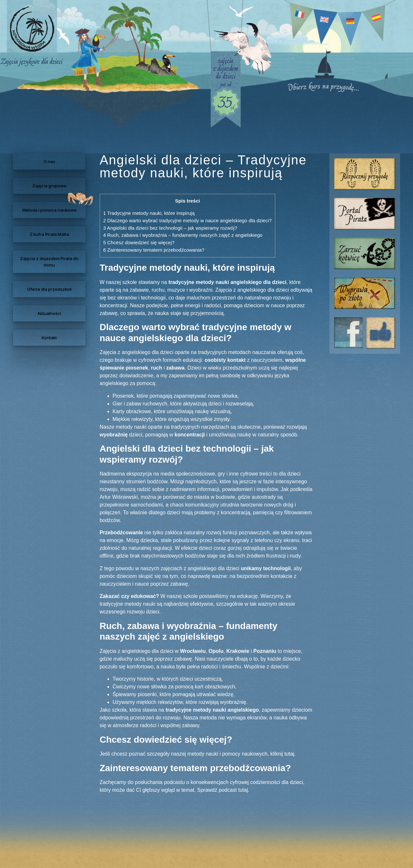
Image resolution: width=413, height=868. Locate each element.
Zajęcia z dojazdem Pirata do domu (49, 262)
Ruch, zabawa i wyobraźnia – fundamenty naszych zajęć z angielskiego (183, 235)
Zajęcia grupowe (49, 186)
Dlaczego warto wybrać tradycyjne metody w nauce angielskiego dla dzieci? (188, 220)
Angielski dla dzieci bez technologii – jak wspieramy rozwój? (170, 228)
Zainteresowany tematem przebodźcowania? (154, 250)
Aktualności (49, 313)
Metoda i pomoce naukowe (49, 210)
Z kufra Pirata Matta (49, 234)
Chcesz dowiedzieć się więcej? (139, 242)
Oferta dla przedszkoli (49, 289)
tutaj (289, 754)
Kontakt (49, 338)
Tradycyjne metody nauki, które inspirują (149, 213)
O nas (49, 162)
